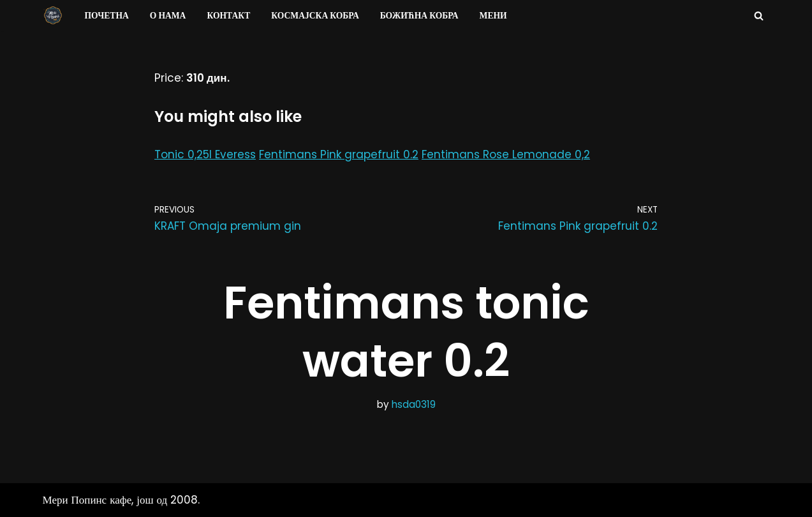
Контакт (228, 16)
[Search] (759, 16)
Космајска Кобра (315, 16)
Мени (493, 16)
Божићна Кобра (419, 16)
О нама (168, 16)
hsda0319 (414, 404)
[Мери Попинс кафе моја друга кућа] (53, 15)
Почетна (107, 16)
